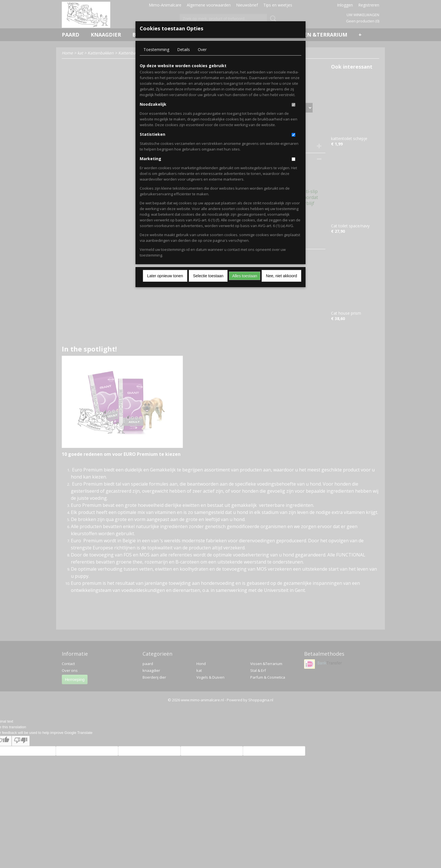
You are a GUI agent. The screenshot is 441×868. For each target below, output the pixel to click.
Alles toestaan (245, 276)
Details (184, 49)
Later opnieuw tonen (165, 276)
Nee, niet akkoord (281, 276)
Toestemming (156, 49)
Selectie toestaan (208, 276)
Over (202, 49)
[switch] (293, 105)
